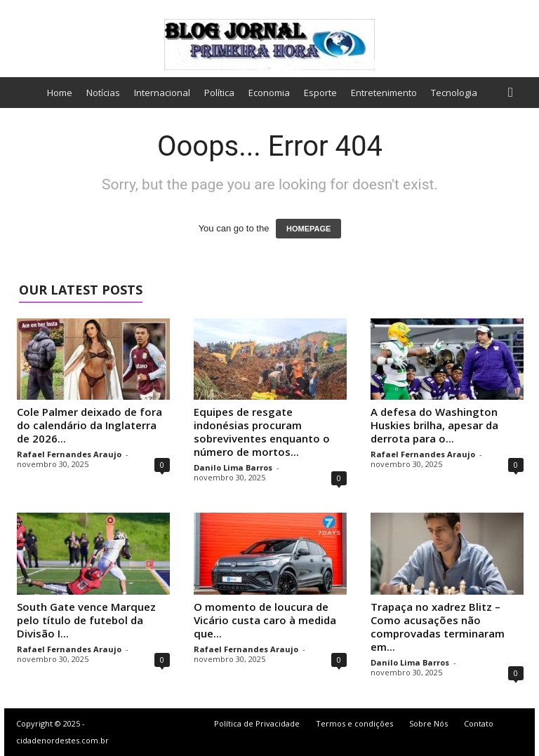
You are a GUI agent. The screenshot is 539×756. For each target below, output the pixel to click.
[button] (514, 93)
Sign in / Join (29, 9)
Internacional (162, 93)
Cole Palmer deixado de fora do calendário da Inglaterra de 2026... (89, 425)
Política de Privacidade (257, 723)
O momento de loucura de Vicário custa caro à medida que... (265, 620)
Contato (479, 723)
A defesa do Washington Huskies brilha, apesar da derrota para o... (434, 425)
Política (219, 93)
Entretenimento (384, 93)
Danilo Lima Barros (233, 467)
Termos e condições (354, 723)
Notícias (103, 93)
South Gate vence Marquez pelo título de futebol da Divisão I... (86, 620)
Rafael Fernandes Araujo (69, 454)
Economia (269, 93)
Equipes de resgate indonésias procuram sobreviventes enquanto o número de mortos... (262, 432)
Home (60, 93)
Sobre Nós (428, 723)
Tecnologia (454, 93)
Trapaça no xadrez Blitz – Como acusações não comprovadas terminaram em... (438, 627)
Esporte (320, 93)
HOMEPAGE (308, 229)
